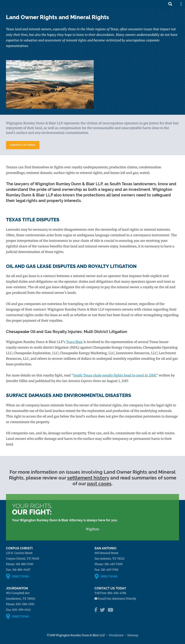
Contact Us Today (23, 145)
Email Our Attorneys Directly (117, 599)
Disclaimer (116, 635)
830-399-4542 (21, 610)
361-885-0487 (21, 570)
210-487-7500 (113, 564)
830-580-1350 (25, 604)
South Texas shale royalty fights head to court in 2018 (115, 375)
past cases (99, 484)
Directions (20, 576)
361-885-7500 (25, 564)
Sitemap (133, 635)
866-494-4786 (117, 593)
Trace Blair (74, 342)
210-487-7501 (109, 570)
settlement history (88, 478)
